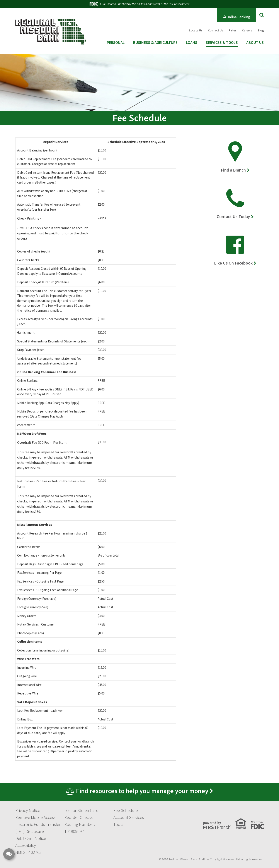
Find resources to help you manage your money (142, 791)
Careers (247, 30)
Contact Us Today (233, 216)
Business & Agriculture (155, 43)
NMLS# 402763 (28, 852)
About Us (255, 43)
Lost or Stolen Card (81, 810)
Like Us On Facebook (233, 263)
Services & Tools (222, 43)
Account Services (129, 817)
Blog (261, 30)
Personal (116, 43)
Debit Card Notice (31, 838)
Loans (192, 43)
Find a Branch (233, 170)
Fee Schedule (126, 810)
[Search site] (262, 15)
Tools (118, 824)
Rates (233, 30)
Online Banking (237, 17)
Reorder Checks (78, 817)
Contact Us (216, 30)
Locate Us (196, 30)
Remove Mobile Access (35, 817)
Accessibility (26, 845)
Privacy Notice (28, 810)
